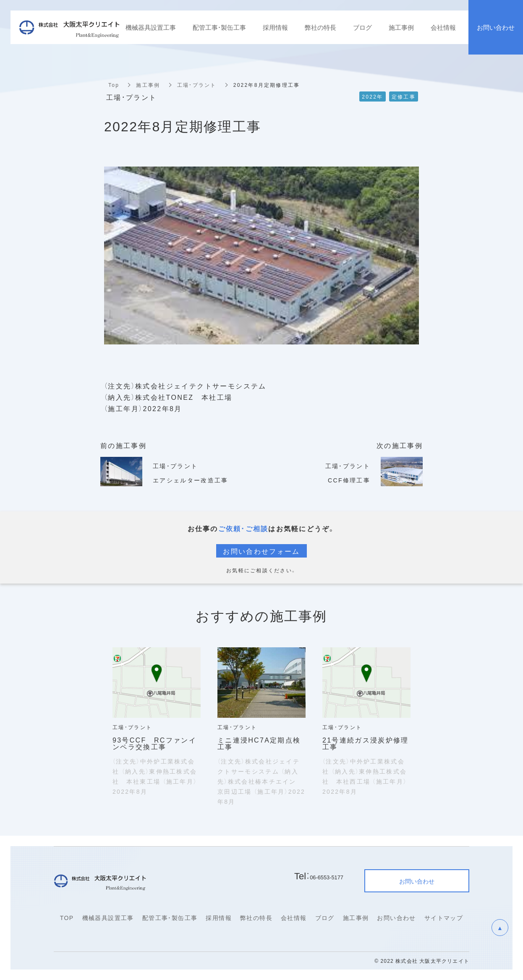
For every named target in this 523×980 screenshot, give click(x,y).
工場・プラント (196, 85)
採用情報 (219, 917)
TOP (67, 917)
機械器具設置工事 (108, 917)
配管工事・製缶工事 (170, 917)
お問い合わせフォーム (262, 551)
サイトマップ (444, 917)
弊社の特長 (256, 917)
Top (114, 85)
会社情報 (294, 917)
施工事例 (148, 85)
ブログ (325, 917)
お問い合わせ (396, 917)
